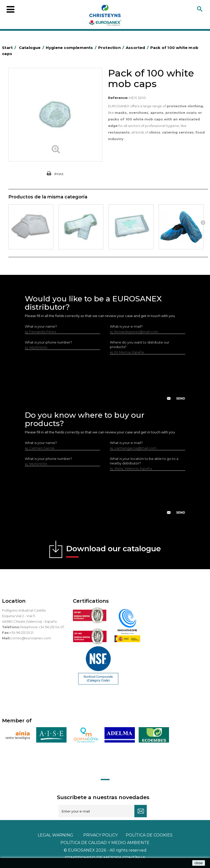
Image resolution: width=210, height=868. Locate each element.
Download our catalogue (113, 551)
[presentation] (105, 381)
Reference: (118, 98)
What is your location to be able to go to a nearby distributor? (144, 461)
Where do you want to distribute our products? (140, 345)
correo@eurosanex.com (31, 638)
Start (10, 48)
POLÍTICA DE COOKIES (149, 835)
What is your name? (41, 326)
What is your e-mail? (126, 326)
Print (59, 174)
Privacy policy (101, 835)
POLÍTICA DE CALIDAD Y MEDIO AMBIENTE (105, 843)
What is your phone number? (48, 342)
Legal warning (56, 835)
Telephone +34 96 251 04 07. (42, 627)
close (199, 863)
